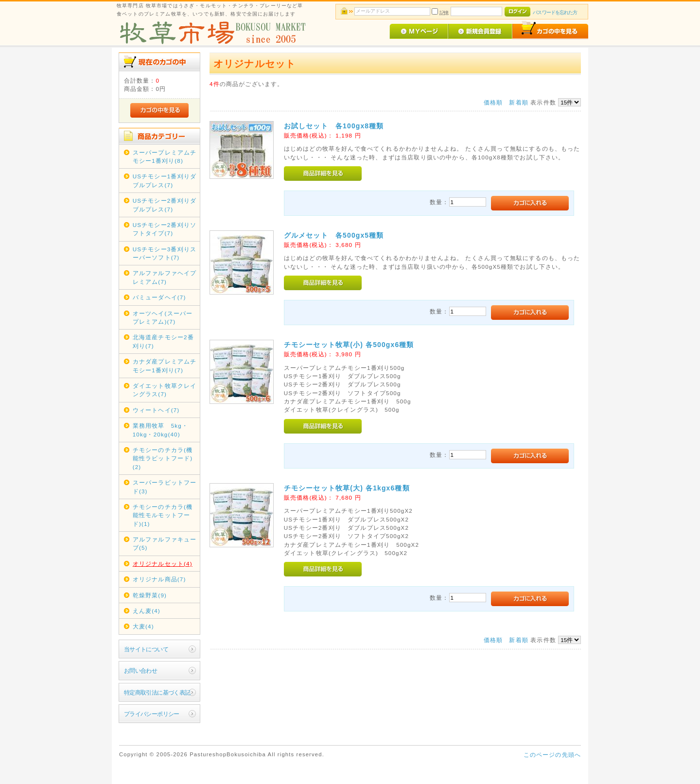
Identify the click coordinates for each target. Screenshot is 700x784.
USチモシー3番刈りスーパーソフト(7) (165, 253)
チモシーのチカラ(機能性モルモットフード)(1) (163, 515)
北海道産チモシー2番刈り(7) (163, 341)
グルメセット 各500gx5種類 (334, 235)
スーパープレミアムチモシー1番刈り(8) (165, 157)
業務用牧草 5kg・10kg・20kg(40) (160, 430)
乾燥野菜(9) (150, 595)
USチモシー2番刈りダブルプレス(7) (165, 205)
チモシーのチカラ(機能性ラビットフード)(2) (163, 458)
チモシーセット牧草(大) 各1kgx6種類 (347, 488)
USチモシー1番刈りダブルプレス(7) (165, 180)
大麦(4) (143, 626)
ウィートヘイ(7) (156, 410)
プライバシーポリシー (152, 714)
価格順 (493, 102)
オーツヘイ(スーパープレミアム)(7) (163, 317)
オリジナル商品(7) (159, 579)
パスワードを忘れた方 (555, 12)
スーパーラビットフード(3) (165, 487)
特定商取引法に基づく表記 (157, 692)
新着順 (518, 102)
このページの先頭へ (552, 755)
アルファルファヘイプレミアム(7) (165, 277)
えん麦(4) (147, 611)
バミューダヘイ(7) (159, 297)
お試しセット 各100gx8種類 (334, 126)
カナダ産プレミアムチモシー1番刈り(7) (165, 366)
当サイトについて (146, 649)
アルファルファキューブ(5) (165, 543)
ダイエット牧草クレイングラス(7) (165, 390)
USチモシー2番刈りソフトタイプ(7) (165, 229)
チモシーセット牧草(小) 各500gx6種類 (349, 345)
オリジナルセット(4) (163, 564)
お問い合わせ (141, 671)
